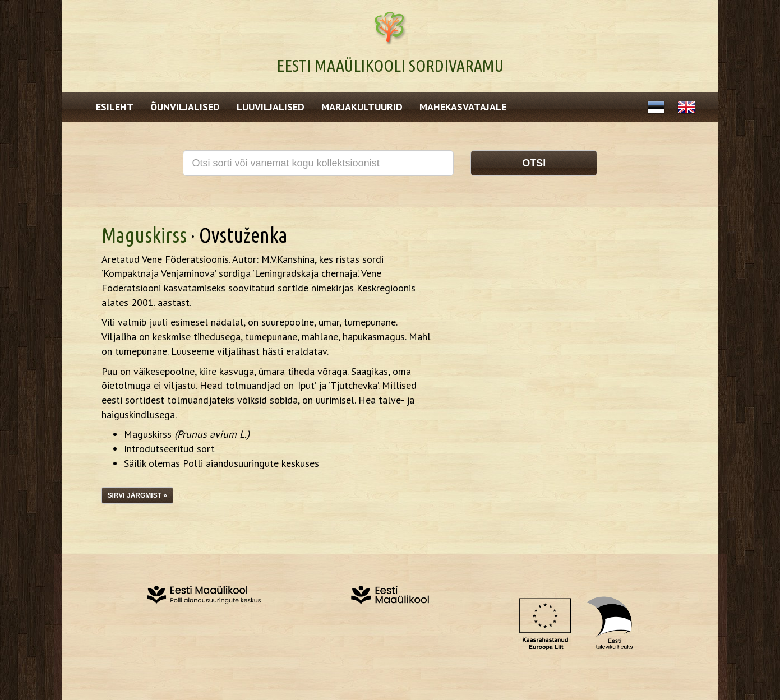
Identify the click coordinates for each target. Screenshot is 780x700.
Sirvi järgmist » (137, 495)
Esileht (115, 107)
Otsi (534, 163)
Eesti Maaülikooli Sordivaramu (390, 66)
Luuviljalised (271, 107)
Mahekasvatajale (463, 107)
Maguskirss (144, 235)
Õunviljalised (185, 107)
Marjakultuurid (362, 107)
